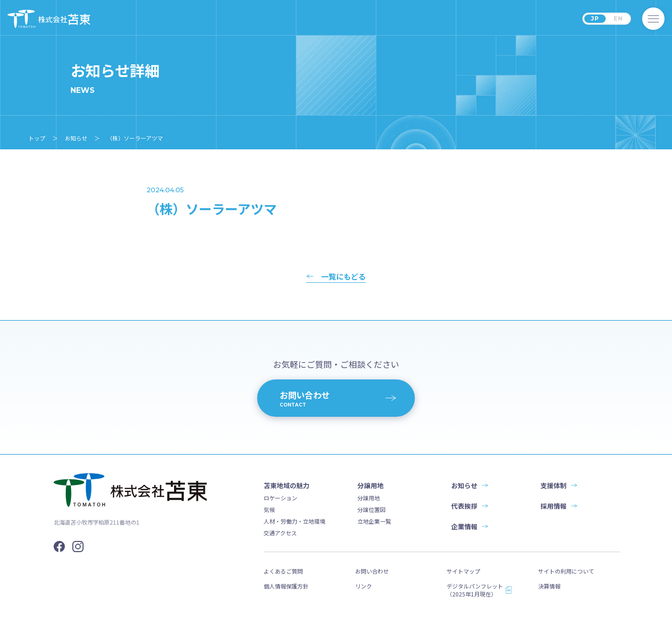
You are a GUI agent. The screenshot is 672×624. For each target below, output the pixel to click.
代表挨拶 (464, 506)
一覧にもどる (343, 277)
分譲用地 (369, 498)
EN (618, 18)
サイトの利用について (566, 571)
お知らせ (464, 485)
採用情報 (553, 506)
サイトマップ (463, 571)
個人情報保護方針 (286, 586)
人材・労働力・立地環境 (294, 521)
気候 (269, 509)
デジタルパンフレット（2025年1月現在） (475, 590)
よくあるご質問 (283, 571)
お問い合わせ (372, 571)
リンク (364, 586)
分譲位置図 (371, 509)
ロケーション (280, 498)
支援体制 (553, 485)
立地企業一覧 (374, 521)
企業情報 (464, 526)
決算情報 (549, 586)
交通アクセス (280, 533)
